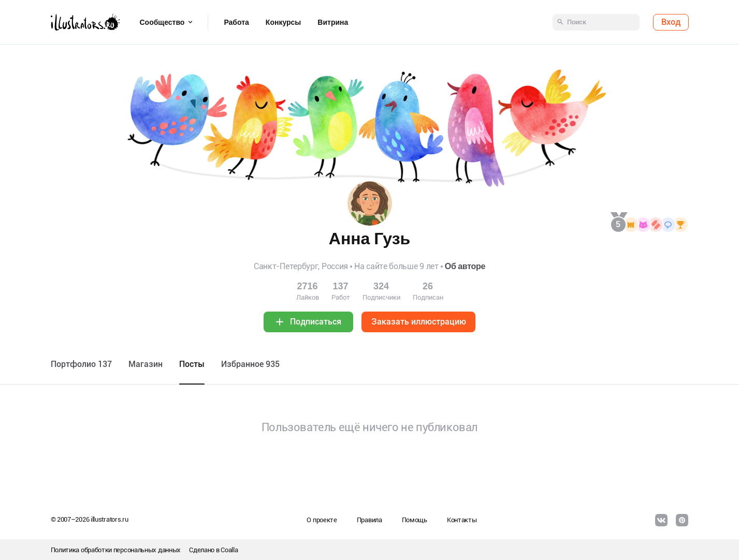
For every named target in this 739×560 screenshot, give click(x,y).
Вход (671, 22)
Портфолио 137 (81, 364)
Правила (369, 520)
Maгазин (146, 364)
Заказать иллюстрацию (419, 322)
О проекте (322, 520)
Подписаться (316, 322)
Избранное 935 (250, 364)
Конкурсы (283, 22)
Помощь (415, 520)
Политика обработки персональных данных (116, 550)
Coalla (229, 550)
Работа (236, 22)
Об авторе (465, 266)
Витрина (333, 22)
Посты (192, 364)
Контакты (462, 520)
